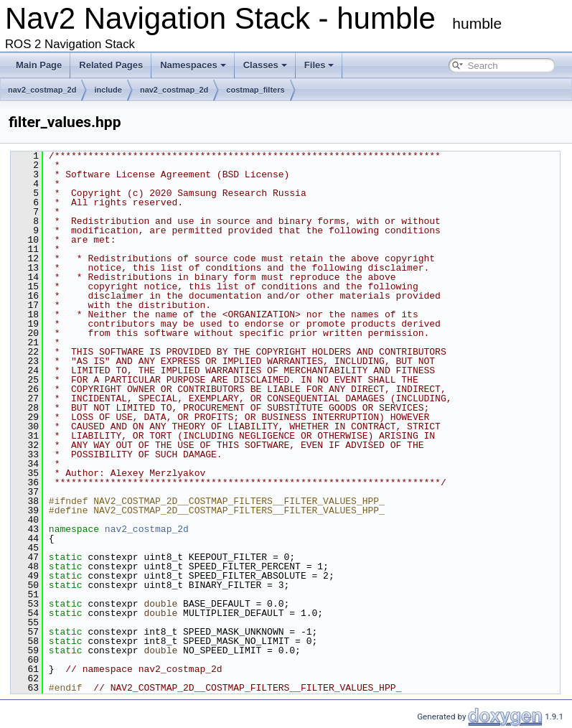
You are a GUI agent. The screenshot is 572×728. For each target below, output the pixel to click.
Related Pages (111, 65)
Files (319, 65)
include (108, 90)
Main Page (39, 65)
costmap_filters (255, 90)
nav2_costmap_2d (42, 90)
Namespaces (193, 65)
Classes (265, 65)
